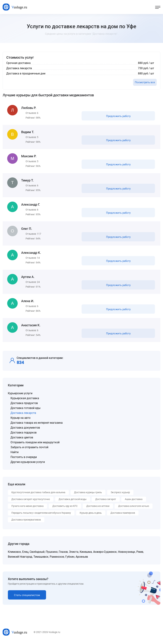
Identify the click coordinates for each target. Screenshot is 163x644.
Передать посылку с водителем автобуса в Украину (41, 515)
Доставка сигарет (106, 501)
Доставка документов (25, 430)
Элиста (74, 554)
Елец (25, 554)
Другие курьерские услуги (28, 464)
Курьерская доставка (25, 400)
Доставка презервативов (26, 522)
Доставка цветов (22, 440)
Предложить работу (118, 116)
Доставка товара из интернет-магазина (37, 425)
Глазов (63, 554)
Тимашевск (41, 559)
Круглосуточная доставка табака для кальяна (38, 494)
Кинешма (86, 554)
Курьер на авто (20, 420)
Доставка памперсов (123, 515)
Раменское (57, 559)
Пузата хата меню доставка (27, 508)
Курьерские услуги (20, 395)
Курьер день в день (91, 515)
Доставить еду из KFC (65, 508)
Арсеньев (82, 559)
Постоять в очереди (24, 459)
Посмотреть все (145, 82)
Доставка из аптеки (98, 508)
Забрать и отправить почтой (29, 449)
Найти (15, 454)
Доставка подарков (24, 435)
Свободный (37, 554)
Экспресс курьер (120, 494)
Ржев (140, 554)
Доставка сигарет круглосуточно (31, 501)
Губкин (70, 559)
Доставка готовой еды (25, 410)
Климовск (14, 554)
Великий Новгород (20, 559)
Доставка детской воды (73, 501)
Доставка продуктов (24, 405)
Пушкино (52, 554)
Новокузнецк (127, 554)
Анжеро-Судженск (105, 554)
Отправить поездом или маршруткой (35, 444)
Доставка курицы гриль (88, 494)
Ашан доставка (134, 501)
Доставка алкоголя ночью (134, 508)
